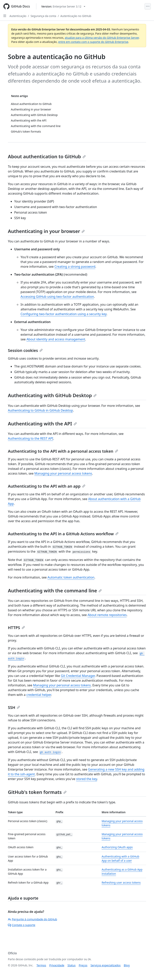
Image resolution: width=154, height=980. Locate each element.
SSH (14, 707)
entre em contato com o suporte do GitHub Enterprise (93, 42)
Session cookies (25, 350)
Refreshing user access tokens (121, 882)
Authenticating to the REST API (31, 438)
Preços (83, 965)
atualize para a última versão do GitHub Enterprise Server (102, 38)
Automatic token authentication (71, 577)
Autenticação (18, 16)
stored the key (86, 779)
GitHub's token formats (37, 792)
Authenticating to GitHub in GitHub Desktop (40, 410)
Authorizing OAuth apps (117, 847)
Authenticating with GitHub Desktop (52, 395)
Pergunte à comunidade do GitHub (32, 919)
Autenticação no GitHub (76, 16)
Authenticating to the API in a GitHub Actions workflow (63, 534)
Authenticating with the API (42, 424)
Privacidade (57, 965)
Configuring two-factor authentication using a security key (63, 314)
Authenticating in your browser (46, 231)
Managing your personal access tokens (63, 473)
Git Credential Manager (78, 676)
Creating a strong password (75, 267)
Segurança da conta (43, 16)
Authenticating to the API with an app (47, 486)
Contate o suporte (22, 925)
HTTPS (16, 628)
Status (72, 965)
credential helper (39, 695)
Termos (41, 965)
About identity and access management (56, 339)
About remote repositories (107, 615)
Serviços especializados (105, 965)
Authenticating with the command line (55, 590)
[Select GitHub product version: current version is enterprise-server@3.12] (63, 6)
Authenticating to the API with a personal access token (63, 451)
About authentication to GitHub (47, 156)
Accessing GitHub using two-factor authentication (57, 297)
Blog (127, 965)
